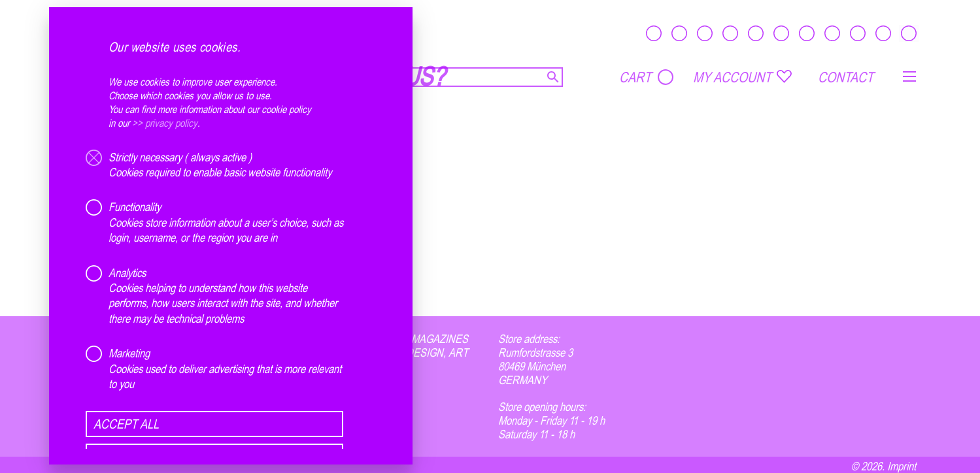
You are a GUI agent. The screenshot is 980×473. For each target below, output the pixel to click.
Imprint (902, 466)
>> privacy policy (165, 123)
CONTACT (846, 77)
